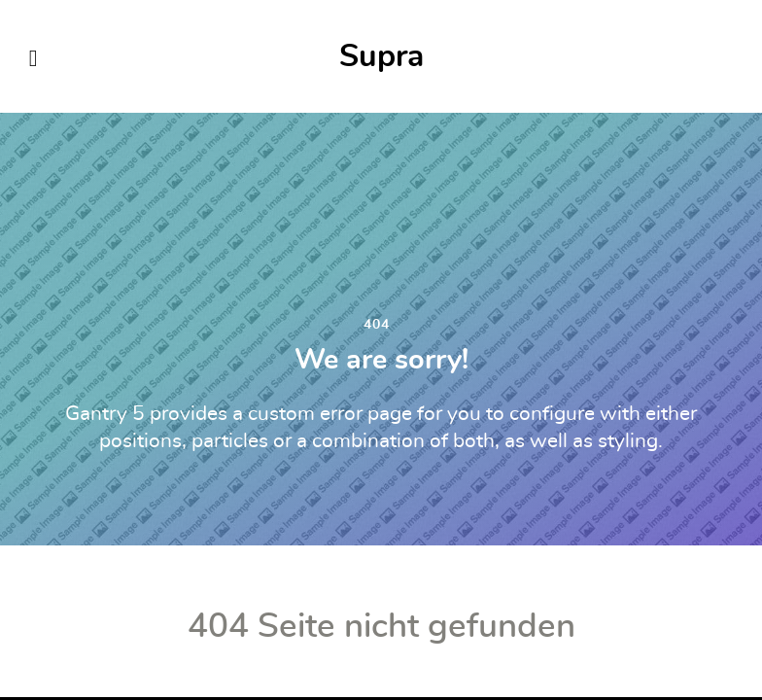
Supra (381, 56)
